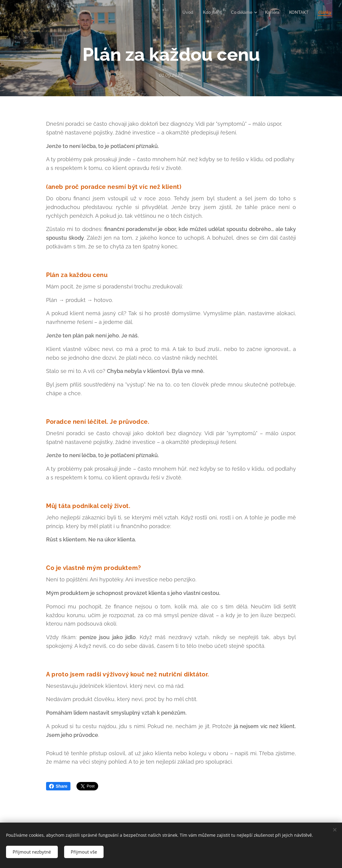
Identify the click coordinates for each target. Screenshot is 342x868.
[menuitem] (182, 12)
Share (58, 786)
